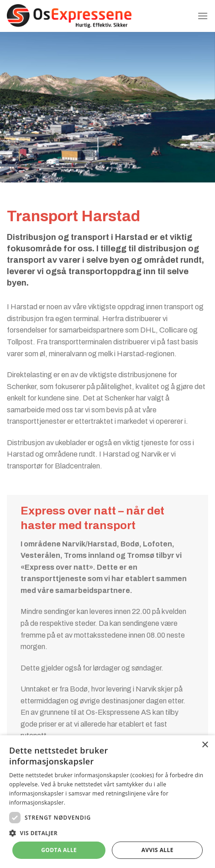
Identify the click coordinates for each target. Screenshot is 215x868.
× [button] (205, 745)
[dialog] (107, 802)
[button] (107, 833)
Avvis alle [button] (157, 850)
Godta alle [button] (59, 850)
